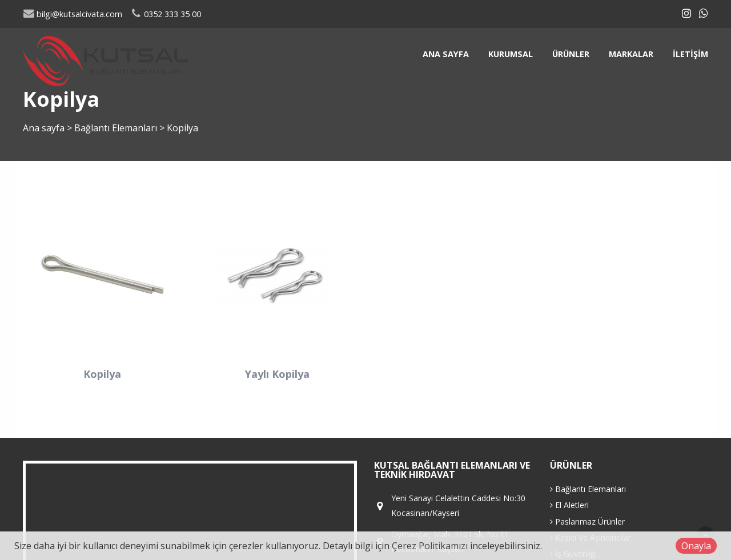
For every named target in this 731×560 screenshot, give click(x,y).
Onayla (696, 546)
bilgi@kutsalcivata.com (73, 14)
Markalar (631, 54)
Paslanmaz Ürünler (587, 521)
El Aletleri (569, 505)
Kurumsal (511, 54)
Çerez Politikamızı (430, 546)
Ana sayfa (446, 54)
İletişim (690, 54)
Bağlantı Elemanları (117, 128)
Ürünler (571, 54)
